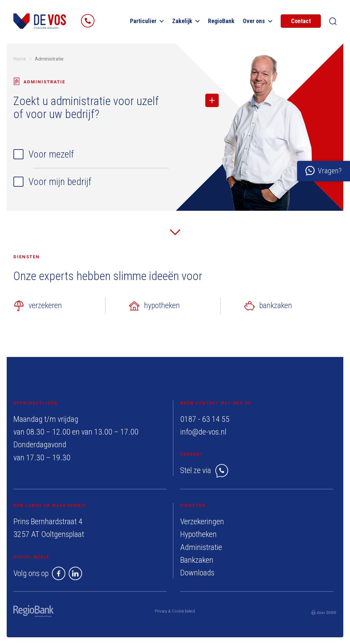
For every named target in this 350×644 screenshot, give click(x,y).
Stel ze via (204, 470)
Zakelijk (186, 21)
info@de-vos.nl (203, 432)
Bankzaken (197, 560)
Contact (301, 21)
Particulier (147, 21)
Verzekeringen (202, 522)
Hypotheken (198, 534)
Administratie (201, 547)
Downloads (197, 573)
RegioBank (221, 21)
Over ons (258, 21)
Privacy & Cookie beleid (175, 611)
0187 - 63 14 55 (205, 419)
